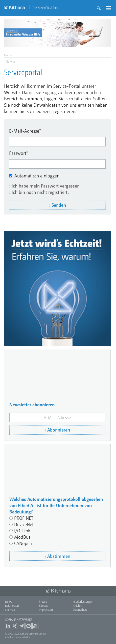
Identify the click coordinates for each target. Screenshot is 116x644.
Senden (59, 205)
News (8, 602)
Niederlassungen (83, 602)
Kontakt (43, 606)
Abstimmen (59, 556)
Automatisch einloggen (37, 176)
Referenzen (12, 606)
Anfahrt (77, 606)
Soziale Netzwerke (19, 620)
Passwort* (19, 153)
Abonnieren (59, 430)
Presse (43, 602)
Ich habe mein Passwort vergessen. (46, 186)
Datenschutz (80, 610)
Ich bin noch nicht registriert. (40, 192)
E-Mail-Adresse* (25, 131)
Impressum (46, 610)
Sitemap (10, 610)
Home (8, 55)
